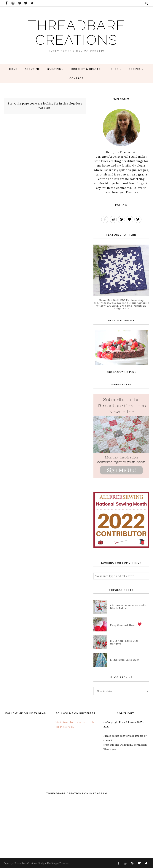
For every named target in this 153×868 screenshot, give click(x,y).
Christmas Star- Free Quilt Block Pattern (128, 607)
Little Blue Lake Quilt (125, 660)
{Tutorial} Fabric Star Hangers (124, 642)
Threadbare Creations (77, 32)
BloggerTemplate (60, 863)
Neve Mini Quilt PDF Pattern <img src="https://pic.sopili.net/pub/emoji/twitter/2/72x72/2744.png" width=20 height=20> (121, 304)
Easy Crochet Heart (126, 624)
